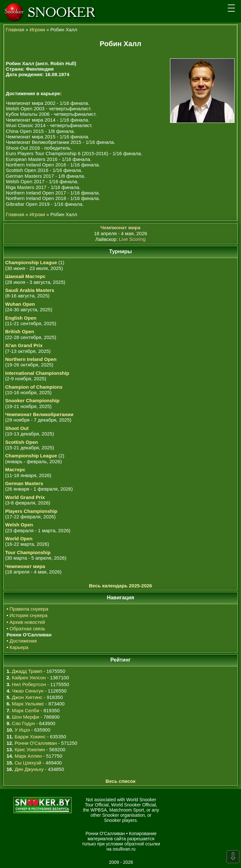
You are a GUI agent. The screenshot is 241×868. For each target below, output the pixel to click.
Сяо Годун (23, 723)
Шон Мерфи (26, 717)
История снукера (29, 615)
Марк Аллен (28, 756)
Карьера (19, 647)
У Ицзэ (22, 730)
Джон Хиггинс (27, 697)
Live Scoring (132, 239)
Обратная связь (28, 629)
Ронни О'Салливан (36, 743)
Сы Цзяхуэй (28, 763)
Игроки (37, 30)
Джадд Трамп (27, 671)
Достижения (23, 641)
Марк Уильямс (28, 704)
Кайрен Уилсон (29, 678)
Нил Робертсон (29, 684)
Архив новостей (27, 622)
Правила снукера (29, 609)
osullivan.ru (124, 849)
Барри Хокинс (30, 737)
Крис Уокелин (30, 749)
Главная (15, 30)
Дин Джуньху (29, 769)
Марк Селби (25, 710)
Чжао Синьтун (28, 691)
